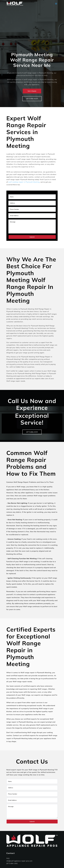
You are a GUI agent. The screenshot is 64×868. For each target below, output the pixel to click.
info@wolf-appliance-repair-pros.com (19, 861)
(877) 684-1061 (12, 863)
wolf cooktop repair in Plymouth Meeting (24, 182)
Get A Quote (32, 91)
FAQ (8, 858)
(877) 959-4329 (32, 99)
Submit (32, 237)
